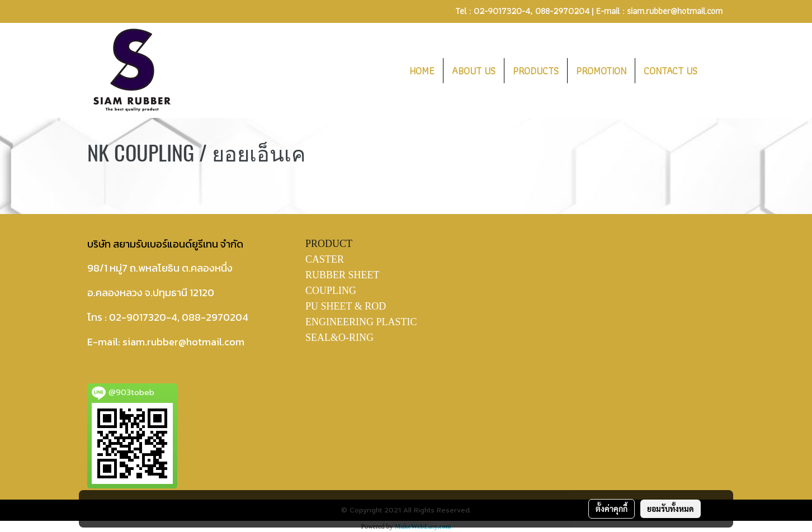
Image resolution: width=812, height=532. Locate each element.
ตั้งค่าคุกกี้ (612, 509)
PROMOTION (601, 71)
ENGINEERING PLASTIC (361, 322)
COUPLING (331, 291)
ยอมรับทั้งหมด (671, 509)
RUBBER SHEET (343, 275)
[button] (716, 70)
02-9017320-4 (502, 11)
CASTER (325, 259)
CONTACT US (671, 71)
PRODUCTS (536, 71)
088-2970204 (562, 11)
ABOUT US (474, 71)
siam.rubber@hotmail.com (675, 11)
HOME (422, 71)
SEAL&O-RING (339, 338)
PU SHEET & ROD (346, 306)
